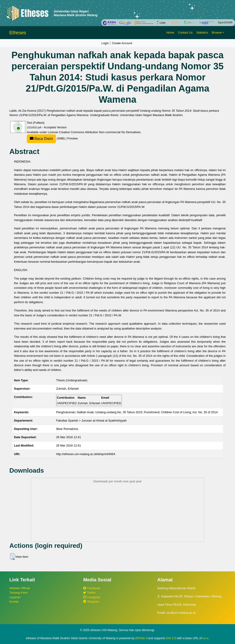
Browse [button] (217, 32)
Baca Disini (41, 139)
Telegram (91, 602)
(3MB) (46, 138)
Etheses (18, 33)
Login (105, 43)
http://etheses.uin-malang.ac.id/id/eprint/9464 (86, 454)
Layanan (15, 597)
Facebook (92, 588)
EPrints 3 (141, 638)
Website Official (20, 588)
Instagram (92, 597)
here (206, 638)
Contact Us (185, 32)
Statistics (202, 32)
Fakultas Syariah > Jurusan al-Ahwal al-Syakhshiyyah (91, 421)
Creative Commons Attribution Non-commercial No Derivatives (100, 132)
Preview (73, 138)
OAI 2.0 (171, 638)
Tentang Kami (18, 593)
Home (170, 32)
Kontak (14, 602)
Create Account (122, 43)
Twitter (89, 593)
